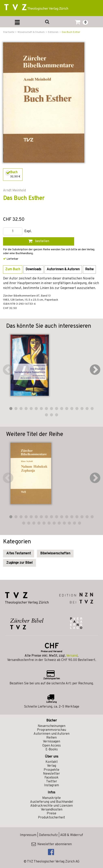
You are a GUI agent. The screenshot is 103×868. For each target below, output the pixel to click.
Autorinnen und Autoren (51, 734)
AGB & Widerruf (72, 835)
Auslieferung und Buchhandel (52, 802)
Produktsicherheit (51, 818)
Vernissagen (51, 742)
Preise (51, 814)
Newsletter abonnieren (52, 844)
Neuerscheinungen (52, 726)
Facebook (51, 778)
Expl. (28, 231)
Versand (72, 656)
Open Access (51, 746)
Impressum (28, 835)
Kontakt (52, 762)
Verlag (51, 766)
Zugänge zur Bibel (20, 563)
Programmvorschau (51, 730)
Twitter (52, 782)
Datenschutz (48, 835)
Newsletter (51, 774)
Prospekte (51, 770)
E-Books (52, 750)
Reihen (51, 738)
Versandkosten (52, 810)
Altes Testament (19, 554)
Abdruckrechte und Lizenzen (51, 806)
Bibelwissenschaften (55, 554)
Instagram (51, 785)
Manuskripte (51, 798)
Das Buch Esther (71, 32)
